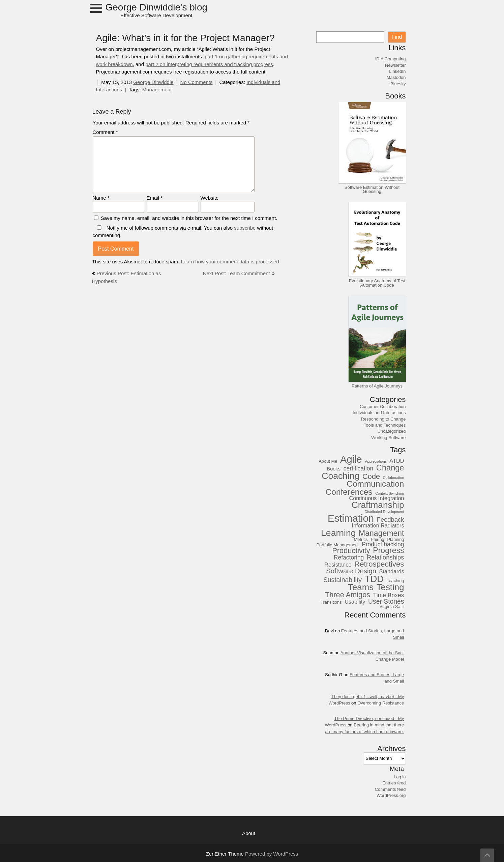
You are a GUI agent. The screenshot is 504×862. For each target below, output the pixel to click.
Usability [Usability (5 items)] (355, 602)
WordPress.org (391, 795)
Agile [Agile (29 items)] (351, 459)
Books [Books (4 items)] (334, 469)
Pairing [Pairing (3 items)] (378, 540)
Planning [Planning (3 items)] (395, 540)
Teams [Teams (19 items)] (361, 587)
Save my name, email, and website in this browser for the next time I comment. (189, 218)
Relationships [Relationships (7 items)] (386, 557)
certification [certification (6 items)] (359, 469)
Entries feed (394, 783)
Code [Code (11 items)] (371, 476)
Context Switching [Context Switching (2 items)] (390, 494)
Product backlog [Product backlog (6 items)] (383, 544)
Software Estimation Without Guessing (372, 189)
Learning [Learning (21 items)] (338, 533)
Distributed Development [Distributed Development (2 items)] (384, 512)
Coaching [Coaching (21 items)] (340, 476)
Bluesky (398, 84)
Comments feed (390, 789)
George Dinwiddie (153, 82)
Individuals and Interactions (379, 412)
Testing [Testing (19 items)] (390, 587)
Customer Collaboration (383, 406)
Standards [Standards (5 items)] (392, 571)
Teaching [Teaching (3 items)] (395, 581)
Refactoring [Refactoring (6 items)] (349, 558)
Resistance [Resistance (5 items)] (338, 565)
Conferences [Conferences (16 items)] (349, 492)
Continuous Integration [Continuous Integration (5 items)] (376, 498)
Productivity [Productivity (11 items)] (351, 551)
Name (101, 198)
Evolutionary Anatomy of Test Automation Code (377, 283)
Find (397, 37)
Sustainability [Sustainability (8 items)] (343, 580)
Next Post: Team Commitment (236, 273)
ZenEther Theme (226, 854)
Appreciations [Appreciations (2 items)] (376, 462)
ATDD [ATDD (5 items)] (397, 461)
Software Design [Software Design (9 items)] (351, 571)
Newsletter (395, 65)
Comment (105, 132)
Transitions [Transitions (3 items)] (331, 602)
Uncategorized (392, 431)
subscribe (245, 228)
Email (155, 198)
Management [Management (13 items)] (381, 534)
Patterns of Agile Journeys (377, 386)
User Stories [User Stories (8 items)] (386, 601)
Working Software (388, 437)
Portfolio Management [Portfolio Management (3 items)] (337, 545)
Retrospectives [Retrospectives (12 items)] (379, 564)
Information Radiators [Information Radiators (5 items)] (378, 526)
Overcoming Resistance (381, 703)
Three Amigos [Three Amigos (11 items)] (348, 595)
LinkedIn (397, 71)
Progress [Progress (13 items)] (388, 551)
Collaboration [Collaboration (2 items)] (394, 478)
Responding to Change (383, 419)
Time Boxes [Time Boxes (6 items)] (389, 595)
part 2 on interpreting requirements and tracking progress (209, 64)
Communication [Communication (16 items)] (375, 484)
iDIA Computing (390, 59)
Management (157, 90)
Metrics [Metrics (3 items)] (361, 540)
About (249, 833)
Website (210, 198)
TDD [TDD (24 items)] (374, 579)
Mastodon (396, 77)
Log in (400, 777)
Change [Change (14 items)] (390, 468)
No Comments (197, 82)
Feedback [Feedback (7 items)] (391, 520)
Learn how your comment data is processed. (231, 262)
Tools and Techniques (385, 425)
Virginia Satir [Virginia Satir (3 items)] (392, 607)
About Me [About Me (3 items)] (328, 461)
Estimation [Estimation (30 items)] (351, 518)
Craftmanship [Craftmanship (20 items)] (378, 505)
